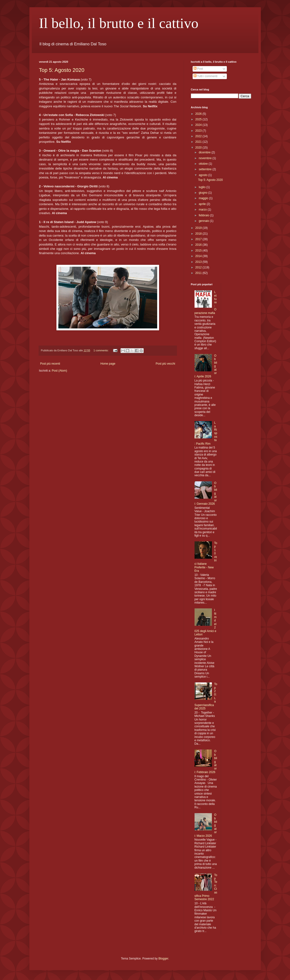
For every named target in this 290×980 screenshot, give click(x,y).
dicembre (205, 152)
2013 (199, 262)
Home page (108, 364)
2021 (199, 142)
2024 (199, 125)
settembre (206, 169)
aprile (203, 204)
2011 (199, 273)
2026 (199, 114)
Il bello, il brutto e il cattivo (119, 23)
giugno (203, 193)
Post (198, 69)
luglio (202, 187)
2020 (199, 148)
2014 (199, 256)
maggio (204, 198)
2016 (199, 245)
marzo (203, 210)
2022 (199, 136)
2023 (199, 131)
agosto (203, 175)
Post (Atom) (59, 371)
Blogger (163, 959)
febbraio (204, 215)
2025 (199, 119)
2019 (199, 228)
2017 (199, 239)
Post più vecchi (165, 364)
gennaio (204, 221)
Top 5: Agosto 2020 (62, 70)
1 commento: (101, 350)
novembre (206, 158)
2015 (199, 251)
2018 (199, 234)
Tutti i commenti (206, 76)
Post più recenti (50, 364)
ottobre (204, 164)
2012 (199, 267)
